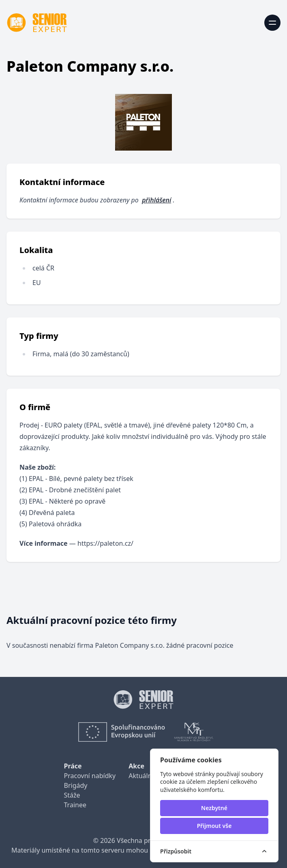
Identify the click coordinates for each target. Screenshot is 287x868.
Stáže (72, 795)
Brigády (76, 785)
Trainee (75, 805)
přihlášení (156, 200)
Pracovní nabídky (90, 776)
